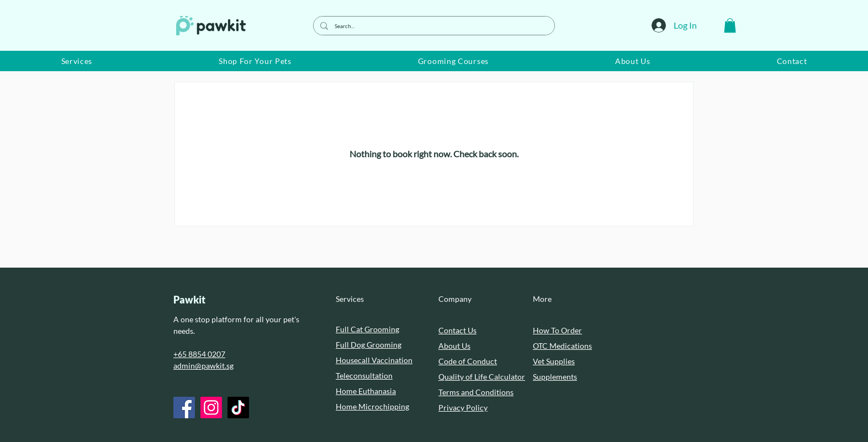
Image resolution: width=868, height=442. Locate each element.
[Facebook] (184, 408)
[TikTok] (238, 408)
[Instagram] (211, 408)
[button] (730, 25)
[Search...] (433, 26)
